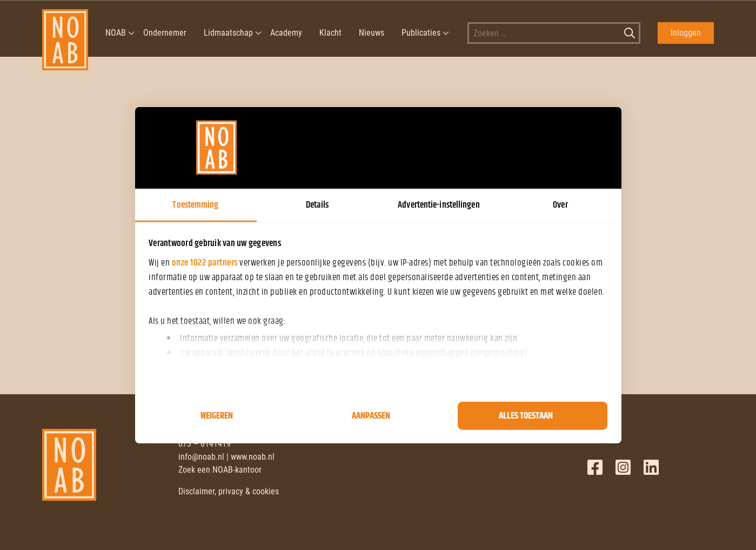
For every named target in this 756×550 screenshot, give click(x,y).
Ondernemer (165, 33)
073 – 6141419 (205, 444)
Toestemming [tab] (195, 204)
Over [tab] (560, 204)
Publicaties (421, 33)
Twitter (623, 467)
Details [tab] (317, 204)
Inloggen (686, 33)
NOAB (116, 33)
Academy (286, 33)
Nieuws (372, 33)
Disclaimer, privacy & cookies (229, 491)
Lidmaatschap (228, 33)
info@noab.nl (201, 457)
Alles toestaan (526, 416)
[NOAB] (65, 33)
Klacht (330, 33)
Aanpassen (371, 416)
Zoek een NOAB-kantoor (220, 470)
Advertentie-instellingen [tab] (439, 204)
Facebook (595, 467)
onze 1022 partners (205, 262)
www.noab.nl (253, 457)
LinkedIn (651, 467)
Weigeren (217, 416)
